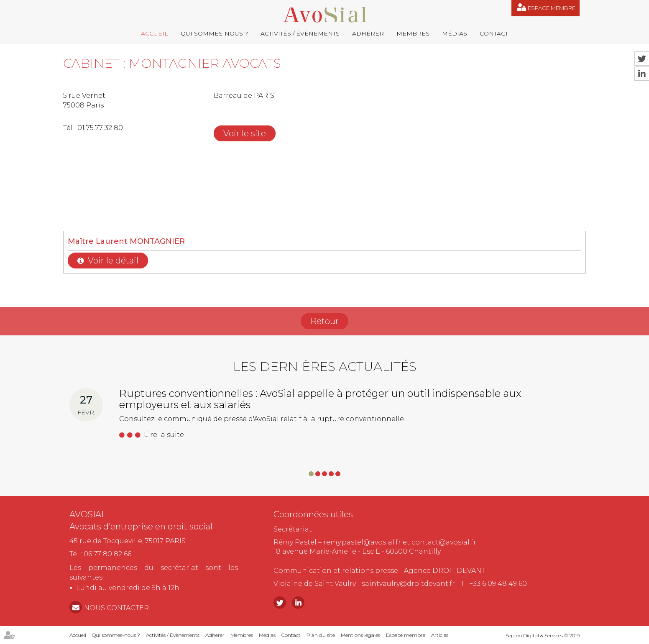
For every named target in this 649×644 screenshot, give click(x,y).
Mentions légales (360, 635)
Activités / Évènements (300, 33)
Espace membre (552, 8)
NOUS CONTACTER (116, 608)
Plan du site (321, 635)
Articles (440, 635)
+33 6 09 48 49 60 (498, 584)
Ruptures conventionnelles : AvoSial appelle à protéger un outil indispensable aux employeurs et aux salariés (320, 399)
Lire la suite (164, 435)
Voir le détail (113, 261)
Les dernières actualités (325, 367)
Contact (494, 33)
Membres (413, 33)
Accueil (155, 33)
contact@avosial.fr (444, 542)
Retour (324, 321)
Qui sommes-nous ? (214, 33)
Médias (455, 33)
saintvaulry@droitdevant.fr (408, 584)
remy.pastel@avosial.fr (362, 542)
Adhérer (368, 33)
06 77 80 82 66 (107, 554)
